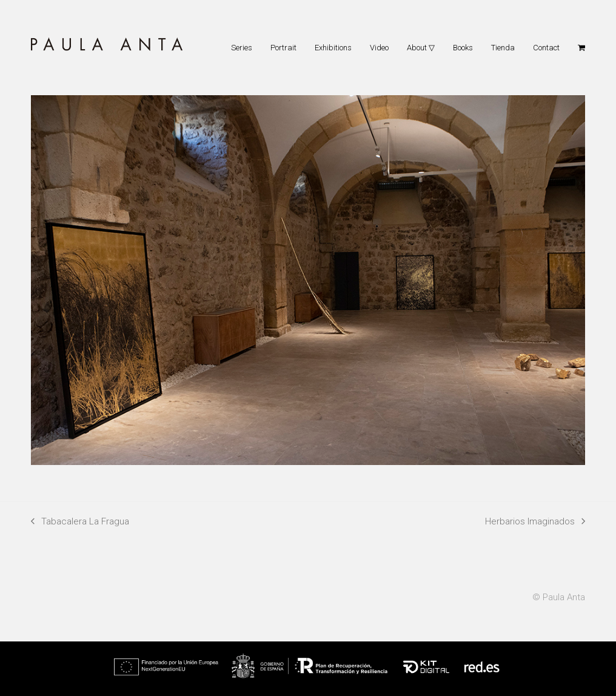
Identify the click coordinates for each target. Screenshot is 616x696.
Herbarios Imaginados (535, 523)
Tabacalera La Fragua (80, 523)
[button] (581, 47)
